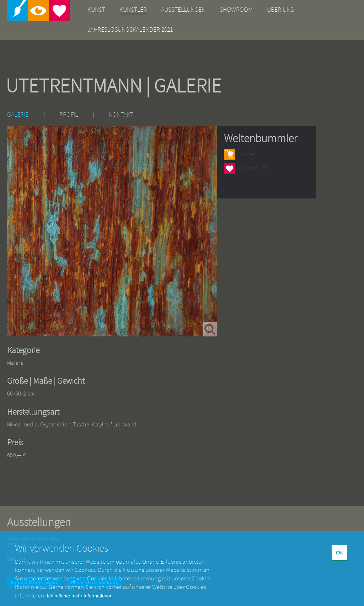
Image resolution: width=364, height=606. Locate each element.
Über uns (280, 10)
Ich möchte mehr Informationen (80, 600)
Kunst (96, 10)
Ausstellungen (183, 10)
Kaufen (247, 154)
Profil (69, 115)
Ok (339, 557)
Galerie (18, 115)
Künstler (133, 10)
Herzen (230, 168)
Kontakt (121, 115)
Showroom (236, 10)
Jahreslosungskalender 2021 (130, 30)
